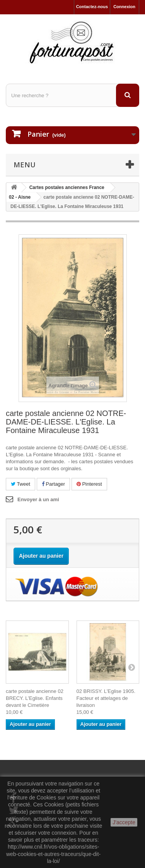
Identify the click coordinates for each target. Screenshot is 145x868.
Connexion (124, 7)
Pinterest (89, 484)
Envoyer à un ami (38, 499)
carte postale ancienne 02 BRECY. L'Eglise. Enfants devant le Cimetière (35, 698)
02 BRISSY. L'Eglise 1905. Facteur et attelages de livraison (106, 698)
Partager (53, 484)
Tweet (20, 484)
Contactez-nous (92, 7)
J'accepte (124, 822)
